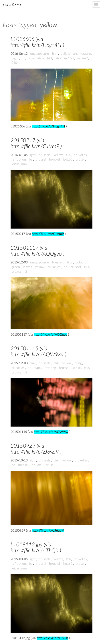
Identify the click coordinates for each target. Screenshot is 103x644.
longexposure (39, 54)
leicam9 (82, 58)
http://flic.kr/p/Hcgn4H (48, 127)
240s (15, 63)
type (38, 368)
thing (78, 363)
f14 (68, 155)
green (16, 267)
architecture (82, 54)
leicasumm (19, 164)
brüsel (80, 160)
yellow (65, 54)
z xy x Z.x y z (12, 5)
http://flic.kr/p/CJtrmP (48, 234)
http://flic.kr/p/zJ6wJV (48, 531)
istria (40, 58)
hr (23, 58)
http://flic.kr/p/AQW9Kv (51, 432)
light (32, 155)
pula (31, 58)
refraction (19, 160)
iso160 (69, 58)
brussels (44, 155)
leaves (27, 267)
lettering (50, 368)
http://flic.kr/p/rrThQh (52, 638)
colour (80, 263)
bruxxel (55, 160)
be (31, 160)
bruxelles (80, 155)
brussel (41, 160)
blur (55, 54)
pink (32, 363)
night (15, 58)
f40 (49, 58)
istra (58, 58)
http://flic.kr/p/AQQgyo (50, 335)
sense (77, 368)
